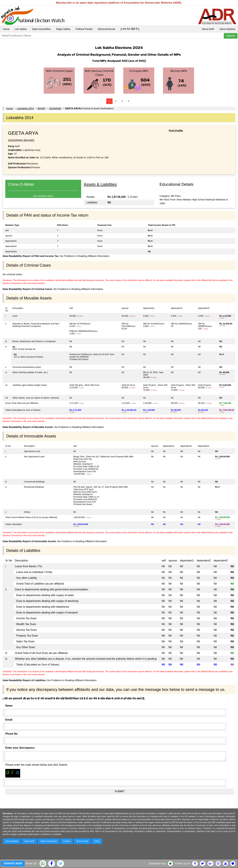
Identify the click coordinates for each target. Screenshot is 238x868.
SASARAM (55, 108)
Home (6, 29)
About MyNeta (227, 29)
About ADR (208, 29)
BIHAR (41, 108)
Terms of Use (82, 841)
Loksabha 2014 (25, 108)
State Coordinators (49, 841)
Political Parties (84, 29)
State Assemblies (41, 29)
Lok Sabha (21, 29)
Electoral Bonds (107, 29)
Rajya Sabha (63, 29)
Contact (67, 841)
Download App (157, 863)
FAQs (97, 841)
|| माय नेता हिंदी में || (130, 29)
